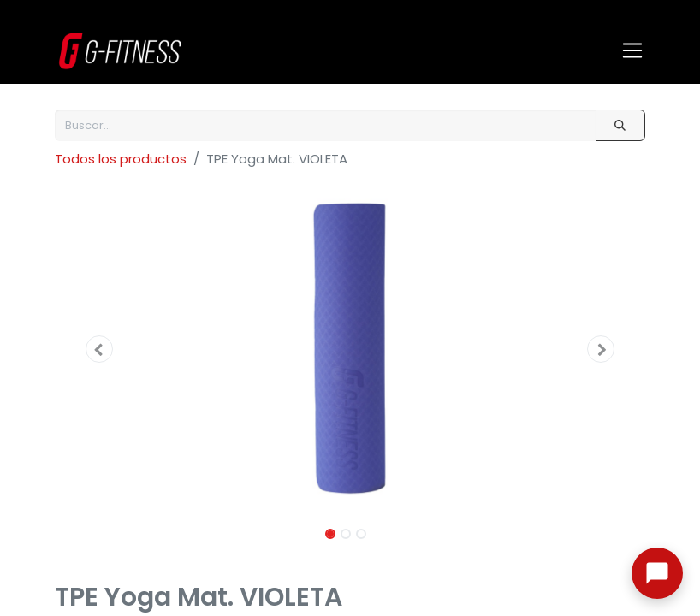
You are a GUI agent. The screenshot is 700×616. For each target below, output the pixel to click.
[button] (99, 349)
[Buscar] (620, 125)
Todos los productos (121, 159)
